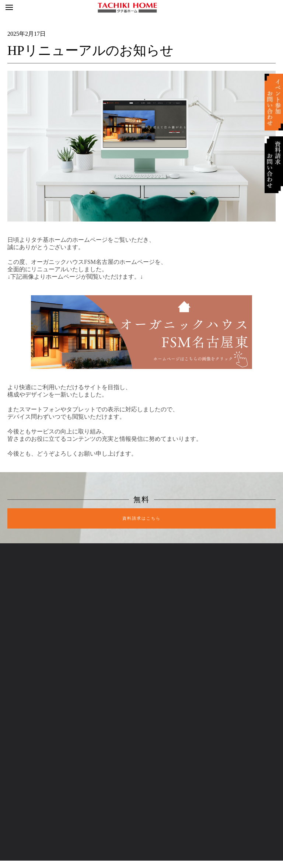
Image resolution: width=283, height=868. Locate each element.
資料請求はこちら (141, 518)
